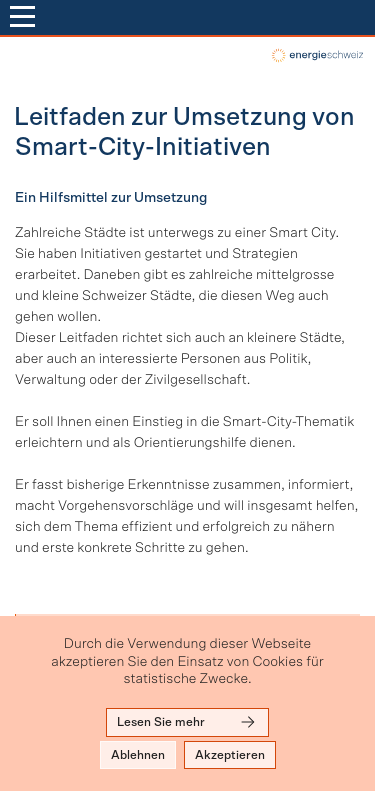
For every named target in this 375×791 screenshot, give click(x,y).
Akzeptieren (230, 755)
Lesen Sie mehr (187, 722)
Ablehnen (138, 755)
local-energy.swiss (316, 55)
